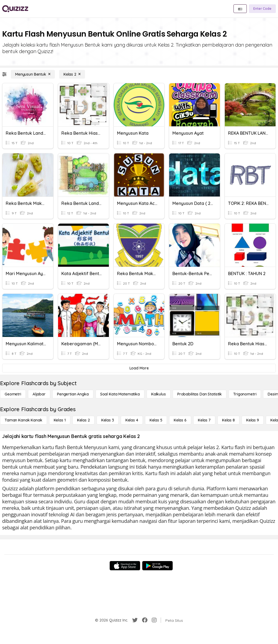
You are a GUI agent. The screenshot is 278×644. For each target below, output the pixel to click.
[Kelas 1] (60, 420)
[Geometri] (13, 394)
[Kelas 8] (228, 420)
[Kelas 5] (156, 420)
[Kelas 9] (253, 420)
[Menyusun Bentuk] (33, 74)
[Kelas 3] (108, 420)
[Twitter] (135, 620)
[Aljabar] (39, 394)
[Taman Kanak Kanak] (23, 420)
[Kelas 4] (132, 420)
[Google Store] (157, 566)
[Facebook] (145, 620)
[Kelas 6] (180, 420)
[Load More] (139, 368)
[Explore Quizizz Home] (15, 9)
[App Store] (125, 566)
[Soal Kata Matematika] (120, 394)
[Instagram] (154, 620)
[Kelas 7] (204, 420)
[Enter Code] (262, 9)
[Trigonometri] (245, 394)
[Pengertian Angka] (73, 394)
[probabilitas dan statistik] (200, 394)
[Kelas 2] (72, 74)
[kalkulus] (159, 394)
